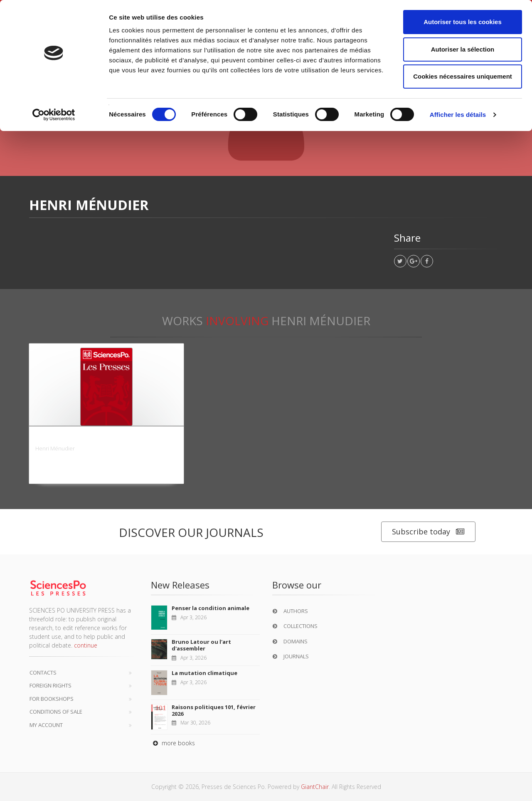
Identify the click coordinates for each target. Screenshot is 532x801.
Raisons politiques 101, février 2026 (214, 710)
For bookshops (52, 699)
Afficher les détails (458, 115)
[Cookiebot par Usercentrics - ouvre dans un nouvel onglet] (54, 115)
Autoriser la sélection (463, 49)
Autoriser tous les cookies (463, 22)
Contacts (43, 672)
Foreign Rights (50, 685)
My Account (46, 725)
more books (173, 743)
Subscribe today (428, 532)
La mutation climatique (204, 673)
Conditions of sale (56, 712)
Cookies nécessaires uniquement (463, 76)
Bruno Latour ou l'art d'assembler (201, 645)
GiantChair (315, 787)
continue (86, 645)
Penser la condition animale (211, 608)
